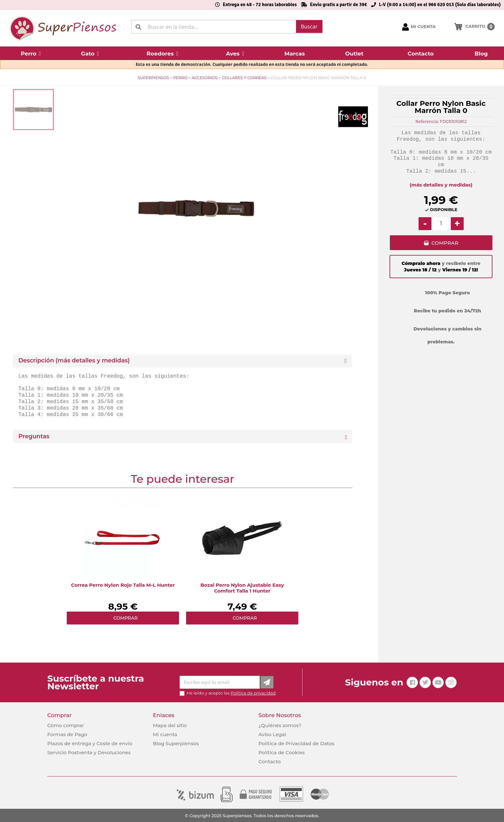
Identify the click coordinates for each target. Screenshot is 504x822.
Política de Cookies (281, 752)
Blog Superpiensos (176, 743)
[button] (31, 53)
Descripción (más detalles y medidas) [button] (74, 361)
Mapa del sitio (170, 725)
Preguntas (34, 436)
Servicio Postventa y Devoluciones (89, 752)
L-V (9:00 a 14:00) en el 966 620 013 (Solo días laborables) (440, 5)
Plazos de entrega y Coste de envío (90, 743)
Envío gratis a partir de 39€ (338, 5)
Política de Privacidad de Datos (296, 743)
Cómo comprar (66, 725)
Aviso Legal (272, 734)
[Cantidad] (441, 224)
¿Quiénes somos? (280, 725)
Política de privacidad (253, 693)
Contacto (269, 761)
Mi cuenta (165, 734)
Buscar (309, 26)
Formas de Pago (67, 734)
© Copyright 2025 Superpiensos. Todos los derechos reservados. (252, 816)
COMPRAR (445, 244)
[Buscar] (227, 27)
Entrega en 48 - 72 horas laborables (260, 5)
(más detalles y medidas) (441, 185)
